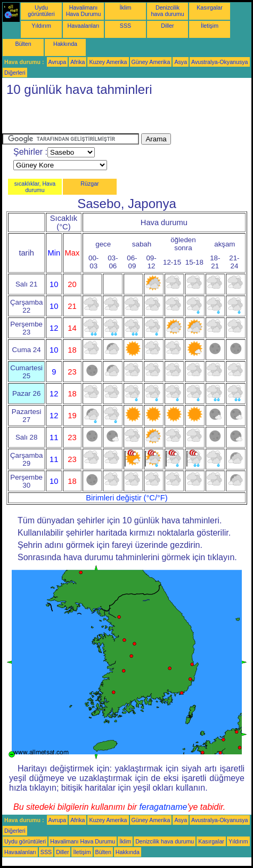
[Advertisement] (127, 117)
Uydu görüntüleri (41, 11)
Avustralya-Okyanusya (219, 62)
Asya (181, 62)
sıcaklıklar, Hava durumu (35, 187)
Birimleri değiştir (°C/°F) (127, 498)
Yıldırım (41, 26)
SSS (125, 26)
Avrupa (58, 62)
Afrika (77, 62)
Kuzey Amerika (108, 62)
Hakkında (65, 44)
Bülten (23, 44)
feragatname (164, 807)
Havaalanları (84, 26)
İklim (126, 7)
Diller (167, 26)
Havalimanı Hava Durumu (84, 11)
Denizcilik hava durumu (167, 11)
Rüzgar (89, 184)
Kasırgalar (210, 7)
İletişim (210, 26)
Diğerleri (15, 73)
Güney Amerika (151, 62)
